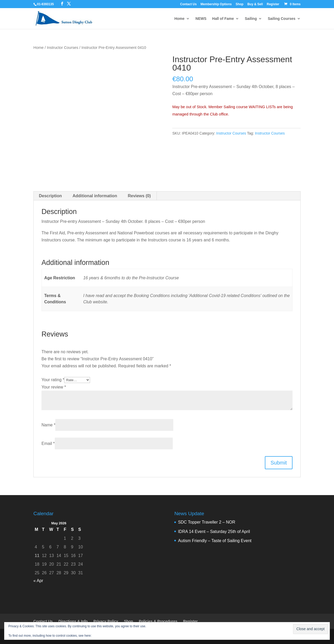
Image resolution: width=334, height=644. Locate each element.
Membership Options (216, 4)
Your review (54, 387)
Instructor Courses (63, 48)
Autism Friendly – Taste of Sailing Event (215, 541)
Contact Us (188, 4)
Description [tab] (50, 196)
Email (48, 443)
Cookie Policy (102, 636)
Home (179, 19)
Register (273, 4)
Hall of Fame (223, 19)
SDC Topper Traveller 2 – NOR (207, 522)
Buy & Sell (255, 4)
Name (48, 425)
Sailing (251, 19)
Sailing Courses (282, 19)
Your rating (53, 380)
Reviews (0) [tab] (139, 196)
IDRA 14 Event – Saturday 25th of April (214, 532)
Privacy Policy (106, 621)
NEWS (201, 19)
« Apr (38, 581)
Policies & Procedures (158, 621)
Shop (240, 4)
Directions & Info (73, 621)
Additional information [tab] (95, 196)
